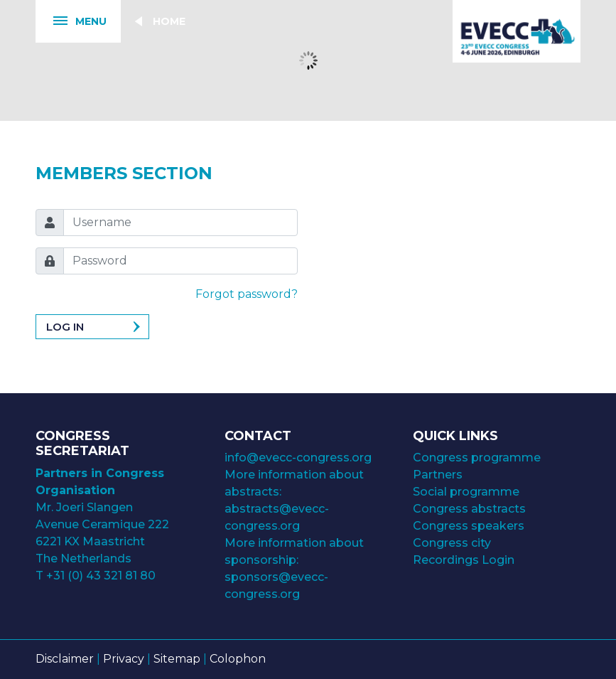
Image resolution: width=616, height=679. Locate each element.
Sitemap (177, 659)
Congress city (452, 543)
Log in (65, 327)
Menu (71, 22)
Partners (438, 475)
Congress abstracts (469, 509)
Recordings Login (464, 560)
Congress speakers (469, 526)
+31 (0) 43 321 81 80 (101, 576)
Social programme (466, 492)
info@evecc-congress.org (299, 458)
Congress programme (477, 458)
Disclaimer (65, 659)
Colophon (238, 659)
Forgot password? (247, 294)
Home (169, 21)
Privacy (124, 659)
